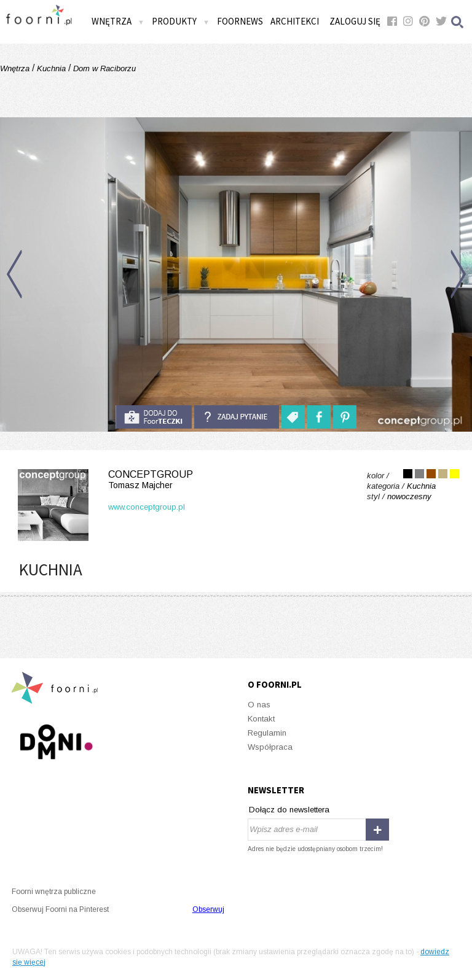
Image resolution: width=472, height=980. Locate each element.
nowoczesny (409, 496)
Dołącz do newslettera (289, 810)
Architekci (295, 21)
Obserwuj (208, 909)
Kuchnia (51, 68)
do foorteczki (154, 417)
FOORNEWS (240, 21)
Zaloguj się (355, 21)
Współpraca (270, 747)
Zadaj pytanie (237, 417)
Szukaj (458, 22)
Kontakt (261, 719)
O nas (259, 705)
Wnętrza (118, 21)
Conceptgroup (103, 480)
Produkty (181, 21)
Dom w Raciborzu (103, 68)
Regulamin (267, 733)
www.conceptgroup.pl (147, 507)
